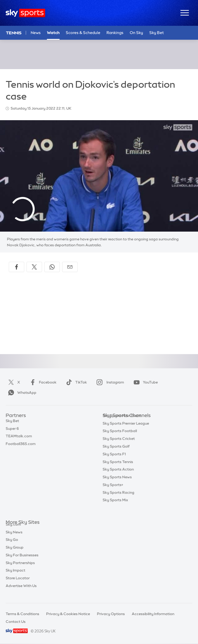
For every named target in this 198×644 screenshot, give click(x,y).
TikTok (75, 382)
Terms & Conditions (22, 614)
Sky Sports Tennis (118, 470)
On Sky (136, 33)
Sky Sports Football (120, 439)
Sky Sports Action (118, 477)
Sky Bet (12, 423)
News (36, 33)
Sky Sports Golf (116, 454)
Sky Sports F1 (114, 462)
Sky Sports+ (113, 493)
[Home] (25, 13)
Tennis (14, 33)
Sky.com (13, 530)
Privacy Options (111, 614)
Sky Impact (15, 576)
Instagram (109, 382)
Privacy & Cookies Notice (68, 614)
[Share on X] (34, 267)
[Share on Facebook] (16, 267)
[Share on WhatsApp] (52, 267)
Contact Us (16, 622)
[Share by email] (70, 267)
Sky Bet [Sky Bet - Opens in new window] (157, 33)
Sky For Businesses (22, 561)
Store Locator (18, 584)
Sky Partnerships (20, 569)
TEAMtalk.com (19, 439)
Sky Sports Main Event (122, 423)
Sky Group (15, 553)
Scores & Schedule (83, 33)
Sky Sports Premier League (126, 431)
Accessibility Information (153, 614)
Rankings (115, 33)
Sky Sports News (117, 485)
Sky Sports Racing (118, 500)
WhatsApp (21, 393)
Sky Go (12, 545)
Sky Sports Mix (115, 508)
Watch (53, 33)
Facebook (42, 382)
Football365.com (21, 446)
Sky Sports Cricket (119, 446)
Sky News (14, 538)
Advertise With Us (21, 592)
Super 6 (12, 431)
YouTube (145, 382)
